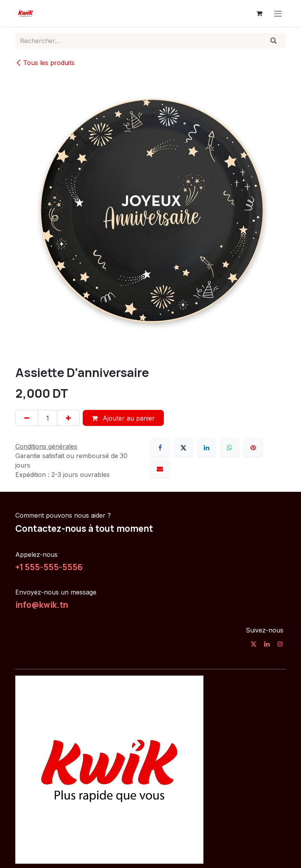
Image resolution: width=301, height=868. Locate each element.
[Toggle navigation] (278, 13)
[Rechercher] (274, 41)
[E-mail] (160, 469)
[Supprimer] (27, 418)
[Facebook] (160, 448)
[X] (183, 448)
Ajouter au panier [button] (123, 418)
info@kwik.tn (42, 605)
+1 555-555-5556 (49, 567)
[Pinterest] (253, 448)
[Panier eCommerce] (259, 13)
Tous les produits (45, 63)
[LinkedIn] (207, 448)
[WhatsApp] (230, 448)
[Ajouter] (68, 418)
